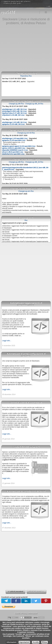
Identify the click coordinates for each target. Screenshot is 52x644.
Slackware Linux (14, 19)
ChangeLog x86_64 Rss (34, 104)
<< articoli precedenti (16, 592)
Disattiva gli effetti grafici (11, 3)
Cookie (17, 613)
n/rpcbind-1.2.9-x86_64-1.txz (13, 115)
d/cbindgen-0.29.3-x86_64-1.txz (14, 111)
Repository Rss (26, 76)
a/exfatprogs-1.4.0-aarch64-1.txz (15, 138)
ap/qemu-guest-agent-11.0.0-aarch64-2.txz (19, 146)
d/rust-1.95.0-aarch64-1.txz (13, 152)
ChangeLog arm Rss (26, 191)
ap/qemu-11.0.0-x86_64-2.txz (13, 124)
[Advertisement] (26, 49)
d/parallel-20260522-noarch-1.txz (15, 150)
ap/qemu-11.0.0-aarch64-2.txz (14, 140)
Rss (26, 220)
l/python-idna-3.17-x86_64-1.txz (14, 113)
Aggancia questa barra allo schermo (16, 1)
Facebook (16, 601)
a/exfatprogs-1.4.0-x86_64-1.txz (14, 122)
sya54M (8, 12)
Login (49, 6)
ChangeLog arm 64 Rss (26, 133)
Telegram (6, 601)
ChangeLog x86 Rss (16, 104)
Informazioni (33, 613)
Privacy (24, 613)
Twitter (36, 601)
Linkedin (26, 601)
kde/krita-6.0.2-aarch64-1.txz (13, 154)
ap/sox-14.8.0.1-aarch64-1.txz (14, 148)
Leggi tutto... (7, 341)
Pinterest (46, 601)
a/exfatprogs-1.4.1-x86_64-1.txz (14, 109)
